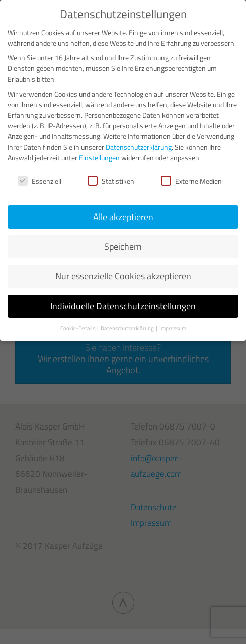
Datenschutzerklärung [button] (128, 328)
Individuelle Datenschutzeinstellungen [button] (123, 306)
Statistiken (111, 181)
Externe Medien (191, 181)
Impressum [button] (173, 328)
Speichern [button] (123, 246)
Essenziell (39, 181)
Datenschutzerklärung (139, 147)
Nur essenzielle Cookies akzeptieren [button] (123, 276)
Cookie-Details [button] (78, 328)
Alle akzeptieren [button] (123, 217)
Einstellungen (99, 157)
